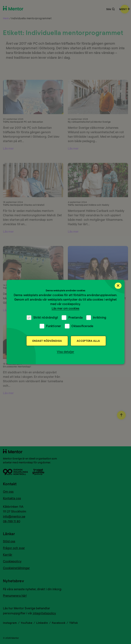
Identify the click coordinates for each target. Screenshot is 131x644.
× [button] (118, 286)
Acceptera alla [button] (88, 341)
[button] (66, 352)
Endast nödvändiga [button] (47, 341)
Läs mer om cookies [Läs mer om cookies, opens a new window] (66, 308)
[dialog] (65, 322)
